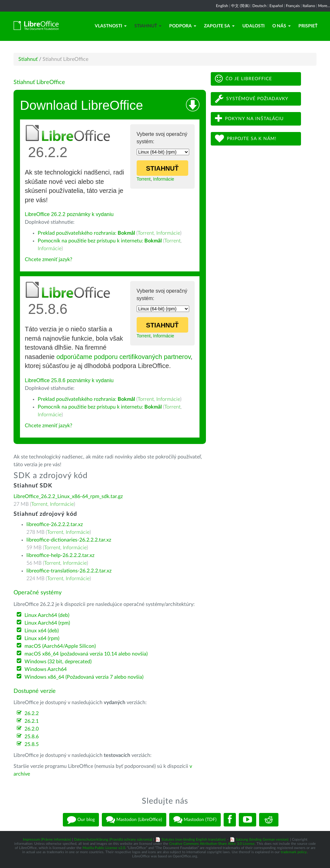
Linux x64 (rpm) (42, 638)
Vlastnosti (111, 26)
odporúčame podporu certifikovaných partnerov (124, 357)
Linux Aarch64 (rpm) (47, 623)
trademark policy (294, 852)
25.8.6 (32, 737)
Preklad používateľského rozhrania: (86, 233)
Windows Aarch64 (46, 669)
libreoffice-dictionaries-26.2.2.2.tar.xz (69, 540)
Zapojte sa (219, 26)
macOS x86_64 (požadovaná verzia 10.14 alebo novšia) (86, 654)
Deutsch (259, 6)
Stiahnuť (148, 26)
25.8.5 (32, 744)
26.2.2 (32, 713)
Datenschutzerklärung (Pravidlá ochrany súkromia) (113, 840)
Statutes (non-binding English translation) (194, 840)
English (222, 6)
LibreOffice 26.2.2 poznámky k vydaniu (69, 214)
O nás (281, 26)
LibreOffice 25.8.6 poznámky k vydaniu (69, 380)
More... (324, 6)
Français (293, 6)
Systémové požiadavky (252, 99)
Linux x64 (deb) (42, 631)
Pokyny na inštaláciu (249, 119)
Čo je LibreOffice (243, 79)
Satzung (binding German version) (262, 840)
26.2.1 (32, 721)
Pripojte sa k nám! (246, 139)
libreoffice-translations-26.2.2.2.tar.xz (69, 571)
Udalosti (253, 26)
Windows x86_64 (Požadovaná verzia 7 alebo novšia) (84, 677)
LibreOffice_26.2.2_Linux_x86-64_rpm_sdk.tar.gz (68, 496)
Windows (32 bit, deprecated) (58, 662)
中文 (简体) (240, 6)
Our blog (81, 820)
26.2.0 (32, 729)
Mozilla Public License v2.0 (104, 848)
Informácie (164, 179)
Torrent (144, 179)
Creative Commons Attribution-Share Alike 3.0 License (212, 844)
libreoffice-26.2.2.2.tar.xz (55, 524)
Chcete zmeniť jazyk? (49, 259)
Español (276, 6)
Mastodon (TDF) (195, 820)
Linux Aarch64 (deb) (47, 615)
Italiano (309, 6)
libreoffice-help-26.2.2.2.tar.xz (60, 555)
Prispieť (308, 26)
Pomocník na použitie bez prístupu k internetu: (100, 241)
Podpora (183, 26)
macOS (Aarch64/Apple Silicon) (60, 646)
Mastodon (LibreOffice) (134, 820)
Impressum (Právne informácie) (47, 840)
